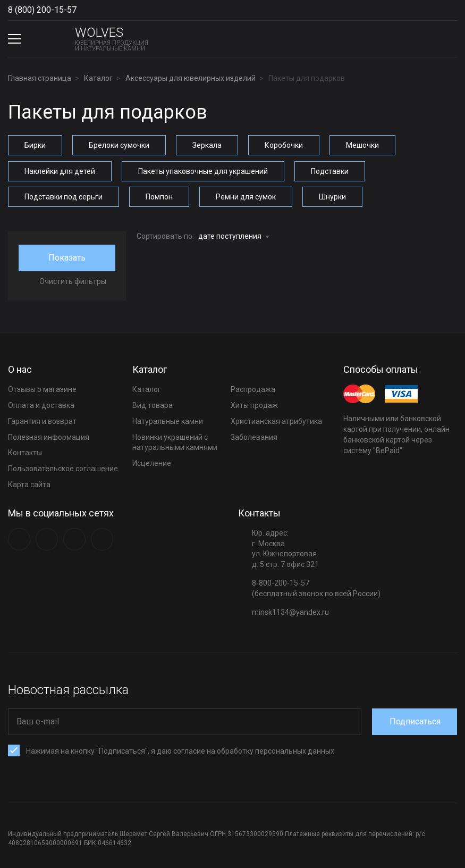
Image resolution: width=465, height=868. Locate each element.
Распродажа (253, 388)
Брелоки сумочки (119, 145)
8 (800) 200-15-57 (42, 10)
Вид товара (153, 404)
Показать (67, 257)
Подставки (330, 171)
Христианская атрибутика (276, 420)
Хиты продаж (254, 404)
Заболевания (254, 436)
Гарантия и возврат (42, 420)
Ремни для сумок (246, 196)
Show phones (82, 10)
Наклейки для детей (60, 171)
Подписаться (416, 720)
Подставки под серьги (64, 196)
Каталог (147, 388)
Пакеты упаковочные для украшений (203, 171)
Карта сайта (29, 483)
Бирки (35, 145)
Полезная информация (49, 436)
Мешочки (362, 145)
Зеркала (207, 145)
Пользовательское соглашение (63, 468)
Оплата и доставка (41, 404)
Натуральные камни (168, 420)
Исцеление (152, 462)
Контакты (25, 452)
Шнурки (332, 196)
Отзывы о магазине (42, 388)
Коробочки (284, 145)
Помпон (159, 196)
